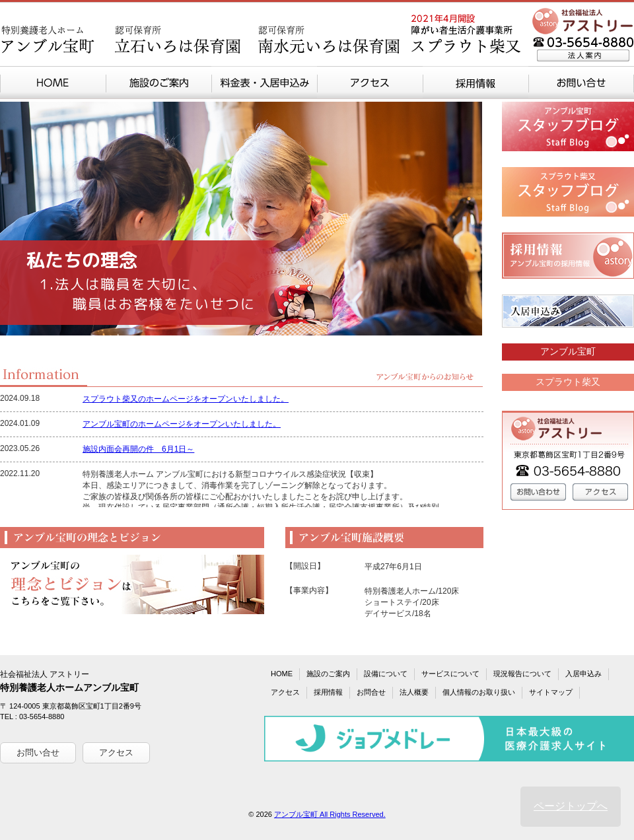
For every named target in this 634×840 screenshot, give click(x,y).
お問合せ (371, 692)
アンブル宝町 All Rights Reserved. (330, 814)
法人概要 (414, 692)
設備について (386, 674)
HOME (282, 674)
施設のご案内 (328, 674)
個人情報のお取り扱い (479, 692)
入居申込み (583, 674)
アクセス (116, 752)
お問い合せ (38, 752)
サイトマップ (551, 692)
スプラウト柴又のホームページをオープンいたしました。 (186, 399)
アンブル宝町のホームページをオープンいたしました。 (182, 424)
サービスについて (450, 674)
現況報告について (522, 674)
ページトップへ (571, 806)
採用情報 (328, 692)
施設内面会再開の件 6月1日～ (138, 449)
